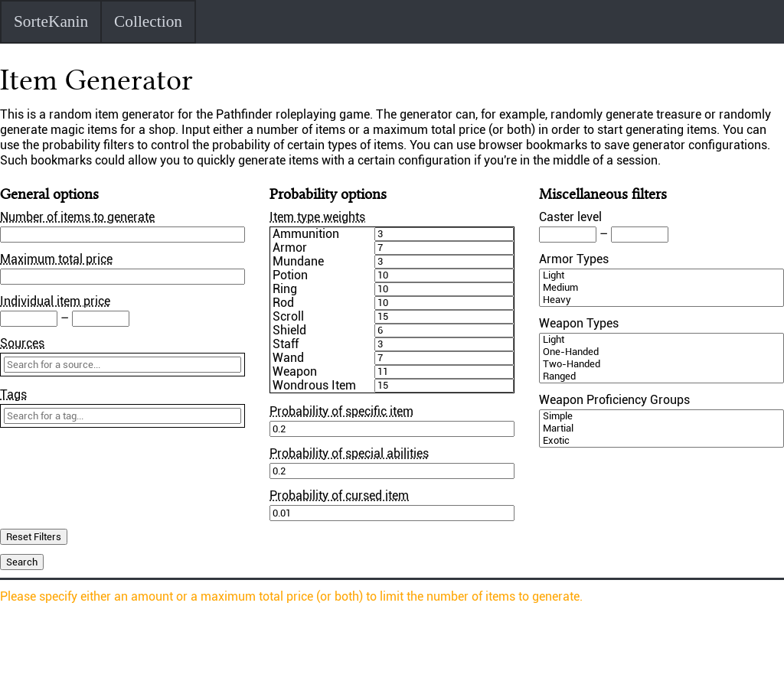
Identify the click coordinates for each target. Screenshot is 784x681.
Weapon (295, 372)
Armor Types (574, 259)
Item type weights (317, 217)
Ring (285, 289)
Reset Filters (34, 537)
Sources (22, 343)
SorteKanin (51, 21)
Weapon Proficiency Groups (614, 400)
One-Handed (661, 352)
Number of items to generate (77, 217)
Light (661, 275)
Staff (286, 344)
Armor (290, 248)
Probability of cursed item (339, 495)
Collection (148, 21)
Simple (661, 416)
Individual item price (55, 301)
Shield (289, 331)
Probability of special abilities (349, 453)
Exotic (661, 441)
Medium (661, 288)
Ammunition (306, 234)
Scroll (288, 317)
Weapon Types (579, 323)
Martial (661, 428)
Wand (288, 358)
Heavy (661, 300)
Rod (283, 303)
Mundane (298, 262)
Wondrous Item (314, 386)
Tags (13, 394)
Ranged (661, 376)
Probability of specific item (341, 411)
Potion (290, 275)
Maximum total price (56, 259)
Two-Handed (661, 364)
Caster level (570, 217)
